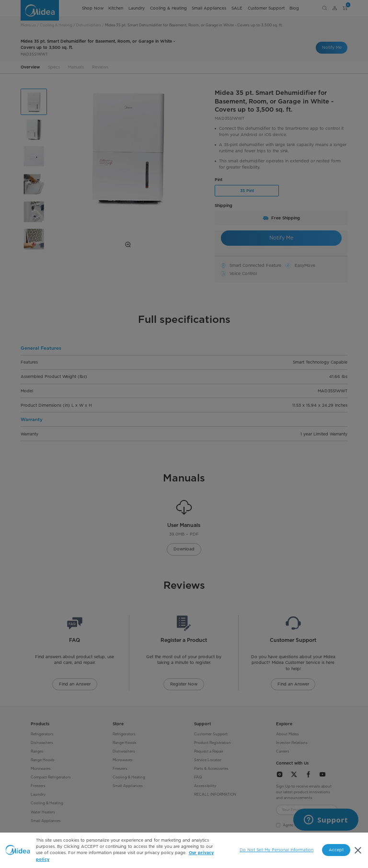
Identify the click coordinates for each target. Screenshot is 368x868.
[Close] (358, 850)
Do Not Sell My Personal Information (276, 850)
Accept (336, 850)
